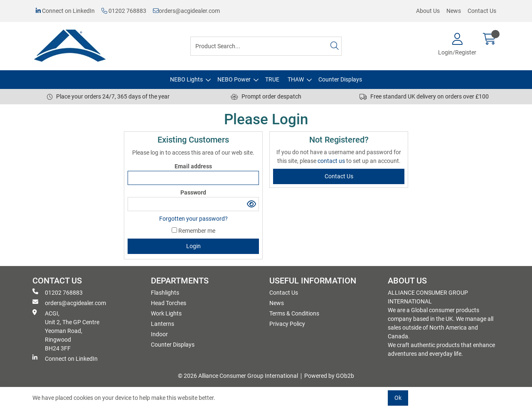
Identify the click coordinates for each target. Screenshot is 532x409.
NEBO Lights (186, 79)
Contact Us (482, 11)
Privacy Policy (287, 324)
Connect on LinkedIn (65, 11)
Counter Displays (340, 79)
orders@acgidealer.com (186, 11)
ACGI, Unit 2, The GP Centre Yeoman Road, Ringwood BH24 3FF (66, 330)
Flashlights (165, 293)
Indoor (159, 334)
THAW (296, 79)
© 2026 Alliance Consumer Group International (238, 376)
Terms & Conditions (294, 313)
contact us (332, 161)
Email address (193, 166)
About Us (428, 11)
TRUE (272, 79)
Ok (398, 398)
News (454, 11)
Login (193, 246)
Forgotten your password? (193, 219)
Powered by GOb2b (329, 376)
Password (193, 192)
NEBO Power (234, 79)
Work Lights (166, 313)
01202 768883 (124, 11)
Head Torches (169, 303)
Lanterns (163, 324)
